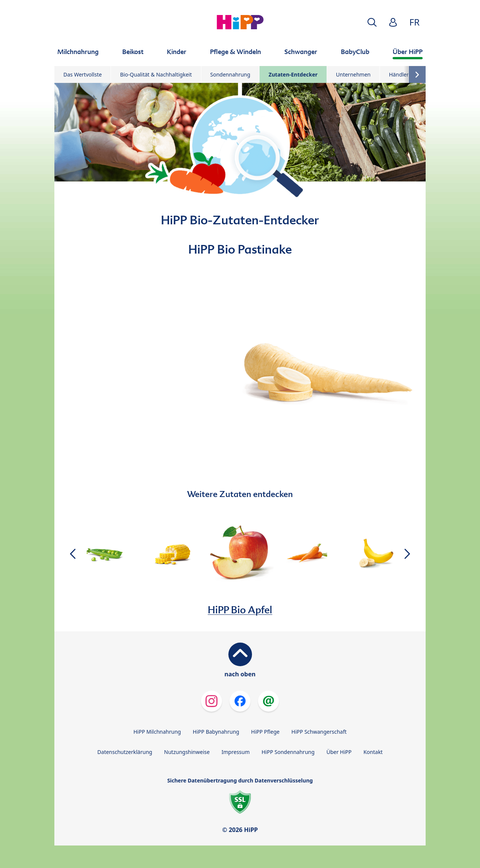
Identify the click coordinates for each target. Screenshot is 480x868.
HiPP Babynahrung (216, 732)
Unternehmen (353, 74)
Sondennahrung (230, 74)
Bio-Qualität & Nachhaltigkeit (156, 74)
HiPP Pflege (265, 732)
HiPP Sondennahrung (288, 752)
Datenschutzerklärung (125, 752)
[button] (372, 22)
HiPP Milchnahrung (157, 732)
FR (415, 22)
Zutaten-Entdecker (293, 74)
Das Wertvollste (82, 74)
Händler (399, 74)
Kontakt (373, 752)
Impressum (236, 752)
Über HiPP (339, 752)
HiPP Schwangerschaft (319, 732)
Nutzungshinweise (187, 752)
